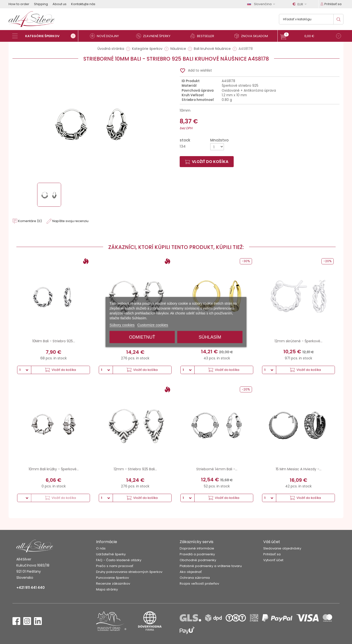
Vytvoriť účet (273, 560)
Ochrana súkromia (195, 578)
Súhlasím (210, 337)
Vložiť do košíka (207, 162)
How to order (19, 4)
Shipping (41, 4)
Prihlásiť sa (272, 554)
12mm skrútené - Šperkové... (298, 341)
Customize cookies (153, 325)
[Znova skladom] (253, 36)
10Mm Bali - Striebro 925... (54, 341)
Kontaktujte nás (83, 4)
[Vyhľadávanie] (311, 19)
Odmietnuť (142, 337)
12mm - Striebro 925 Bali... (135, 469)
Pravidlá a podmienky (197, 554)
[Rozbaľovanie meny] (300, 4)
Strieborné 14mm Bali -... (217, 469)
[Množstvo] (217, 147)
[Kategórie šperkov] (45, 36)
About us (60, 4)
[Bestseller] (204, 36)
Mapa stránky (107, 589)
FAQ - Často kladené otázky (119, 560)
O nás (101, 548)
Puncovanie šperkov (112, 578)
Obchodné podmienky (198, 560)
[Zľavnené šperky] (155, 36)
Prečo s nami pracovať (115, 566)
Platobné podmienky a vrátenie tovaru (211, 566)
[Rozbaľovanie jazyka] (262, 4)
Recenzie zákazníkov (113, 584)
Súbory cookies (122, 325)
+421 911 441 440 (31, 588)
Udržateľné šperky (111, 554)
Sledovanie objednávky (282, 548)
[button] (311, 37)
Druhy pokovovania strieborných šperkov (129, 572)
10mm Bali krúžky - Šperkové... (54, 469)
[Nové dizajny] (106, 36)
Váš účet (272, 542)
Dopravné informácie (197, 548)
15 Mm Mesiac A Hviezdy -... (299, 469)
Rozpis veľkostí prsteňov (199, 584)
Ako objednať (191, 572)
